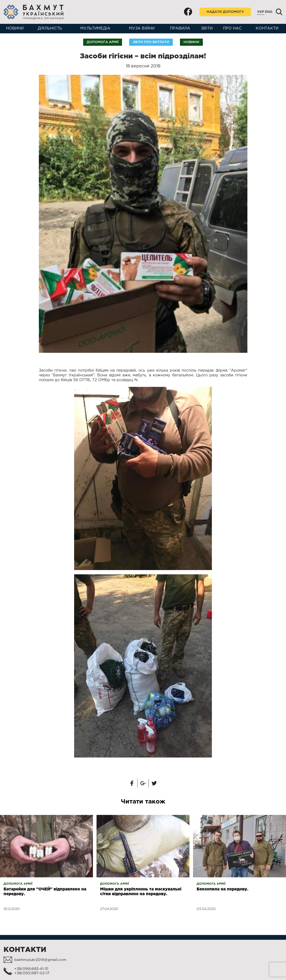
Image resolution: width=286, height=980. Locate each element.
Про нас (232, 28)
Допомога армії (103, 42)
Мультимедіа (95, 28)
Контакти (267, 28)
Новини (15, 28)
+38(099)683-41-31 (31, 969)
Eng (269, 12)
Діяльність (50, 28)
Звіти (207, 28)
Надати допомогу (225, 12)
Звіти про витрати (151, 42)
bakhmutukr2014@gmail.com (40, 960)
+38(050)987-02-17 (32, 973)
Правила (180, 28)
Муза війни (142, 28)
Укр (261, 12)
